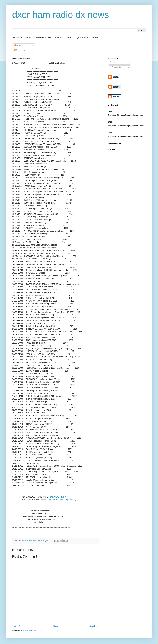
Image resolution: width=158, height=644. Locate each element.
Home (56, 626)
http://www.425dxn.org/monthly (62, 500)
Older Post (94, 626)
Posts (17, 45)
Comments (19, 50)
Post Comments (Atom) (33, 631)
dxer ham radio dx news (61, 15)
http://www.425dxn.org (60, 497)
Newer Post (18, 626)
